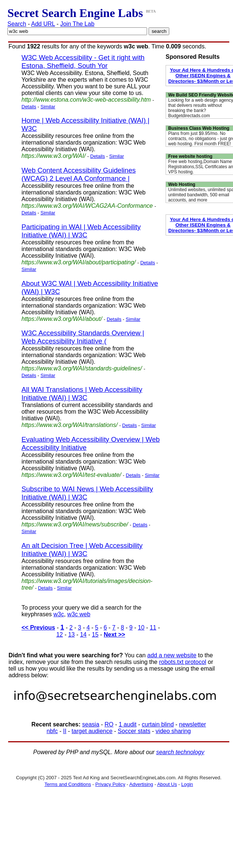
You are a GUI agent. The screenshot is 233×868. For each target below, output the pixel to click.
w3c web (79, 614)
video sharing (173, 731)
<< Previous (38, 628)
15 (95, 635)
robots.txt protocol (182, 662)
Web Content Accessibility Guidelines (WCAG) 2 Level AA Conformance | (79, 174)
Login (187, 784)
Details (29, 107)
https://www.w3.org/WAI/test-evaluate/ (71, 475)
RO (109, 724)
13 (71, 635)
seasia (91, 724)
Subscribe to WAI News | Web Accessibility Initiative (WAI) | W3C (87, 493)
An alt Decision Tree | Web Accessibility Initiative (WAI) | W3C (82, 550)
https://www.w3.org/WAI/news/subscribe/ (75, 524)
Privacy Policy (110, 784)
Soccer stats (134, 731)
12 (60, 635)
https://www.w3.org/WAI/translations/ (69, 425)
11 (153, 628)
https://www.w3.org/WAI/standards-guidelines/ (82, 368)
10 (141, 628)
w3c (59, 614)
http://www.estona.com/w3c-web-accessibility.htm (86, 100)
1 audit (127, 724)
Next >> (114, 635)
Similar (48, 107)
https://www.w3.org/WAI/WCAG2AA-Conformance (87, 206)
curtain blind (158, 724)
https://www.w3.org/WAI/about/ (62, 319)
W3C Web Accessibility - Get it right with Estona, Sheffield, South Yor (83, 62)
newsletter (192, 724)
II (65, 731)
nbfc (52, 731)
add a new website (172, 655)
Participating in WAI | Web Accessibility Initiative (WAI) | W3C (81, 231)
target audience (92, 731)
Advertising (141, 784)
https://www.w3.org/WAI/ (54, 156)
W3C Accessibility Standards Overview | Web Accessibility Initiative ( (83, 337)
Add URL (43, 24)
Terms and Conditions (68, 784)
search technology (180, 752)
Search (17, 24)
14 (83, 635)
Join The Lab (77, 24)
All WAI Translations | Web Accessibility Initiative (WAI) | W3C (82, 394)
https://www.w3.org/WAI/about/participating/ (79, 262)
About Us (167, 784)
